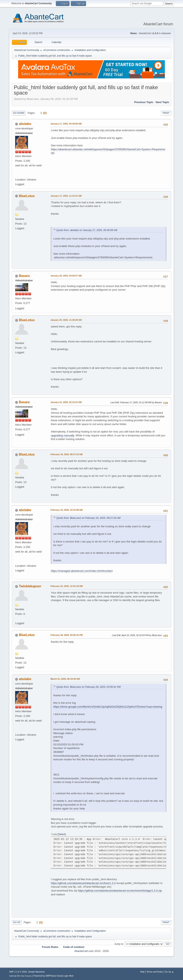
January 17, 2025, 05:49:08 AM (66, 124)
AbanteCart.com (84, 951)
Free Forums (26, 976)
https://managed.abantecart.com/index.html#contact (82, 571)
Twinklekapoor (30, 586)
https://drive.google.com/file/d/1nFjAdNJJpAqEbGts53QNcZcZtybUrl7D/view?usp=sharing (108, 707)
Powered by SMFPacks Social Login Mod (53, 976)
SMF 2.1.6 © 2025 (18, 972)
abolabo (25, 124)
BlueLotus (27, 196)
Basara (24, 276)
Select (62, 834)
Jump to (119, 944)
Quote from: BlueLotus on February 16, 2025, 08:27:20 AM (88, 518)
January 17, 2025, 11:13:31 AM (66, 196)
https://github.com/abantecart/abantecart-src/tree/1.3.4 (83, 883)
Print (166, 113)
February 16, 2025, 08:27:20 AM (67, 454)
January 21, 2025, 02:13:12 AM (66, 402)
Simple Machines (36, 972)
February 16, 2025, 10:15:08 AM (67, 510)
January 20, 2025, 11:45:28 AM (66, 320)
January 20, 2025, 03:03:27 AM (66, 276)
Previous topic (144, 102)
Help (142, 972)
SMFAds (13, 976)
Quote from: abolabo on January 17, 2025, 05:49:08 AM (87, 230)
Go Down (19, 113)
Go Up (17, 922)
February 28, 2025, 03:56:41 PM (66, 635)
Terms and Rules (155, 972)
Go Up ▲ (169, 972)
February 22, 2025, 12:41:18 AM (67, 586)
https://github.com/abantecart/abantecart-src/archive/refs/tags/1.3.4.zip (120, 891)
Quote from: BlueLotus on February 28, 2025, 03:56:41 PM (88, 687)
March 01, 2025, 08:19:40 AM (65, 679)
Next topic (162, 102)
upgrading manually (62, 435)
